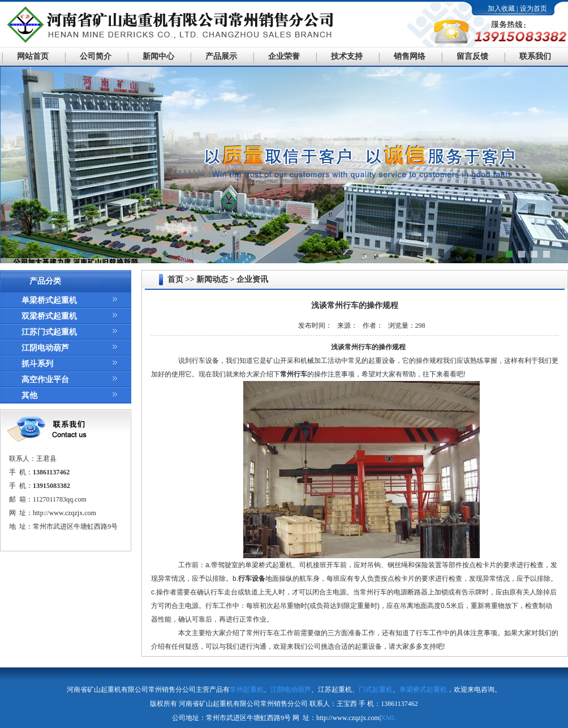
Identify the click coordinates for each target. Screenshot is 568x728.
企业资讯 (252, 279)
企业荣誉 (284, 56)
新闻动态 (212, 279)
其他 (29, 395)
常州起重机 (247, 690)
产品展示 (221, 56)
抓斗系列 (37, 364)
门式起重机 (376, 690)
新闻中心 (158, 56)
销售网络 (410, 56)
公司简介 (96, 56)
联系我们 (535, 56)
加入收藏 (501, 8)
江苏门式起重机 (49, 332)
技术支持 (347, 56)
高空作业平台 (45, 380)
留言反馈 (472, 56)
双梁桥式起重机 (49, 316)
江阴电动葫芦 (45, 348)
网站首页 (33, 56)
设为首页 (533, 8)
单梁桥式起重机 (49, 300)
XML (388, 718)
